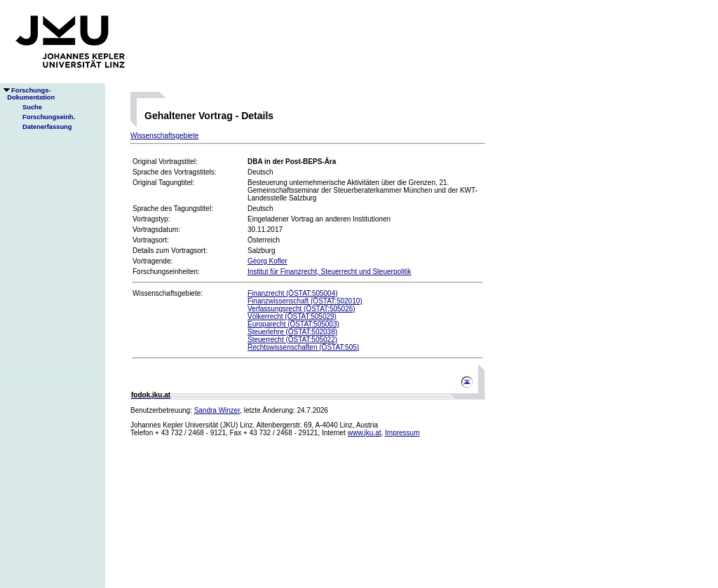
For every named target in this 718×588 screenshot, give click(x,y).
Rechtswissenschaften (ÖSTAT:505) (303, 347)
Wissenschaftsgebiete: (168, 293)
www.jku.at (365, 433)
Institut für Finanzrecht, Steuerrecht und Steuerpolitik (329, 272)
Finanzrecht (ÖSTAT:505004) (293, 293)
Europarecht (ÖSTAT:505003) (293, 324)
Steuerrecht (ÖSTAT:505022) (292, 340)
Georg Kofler (267, 261)
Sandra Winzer (217, 410)
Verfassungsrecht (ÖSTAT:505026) (302, 309)
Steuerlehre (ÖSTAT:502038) (292, 332)
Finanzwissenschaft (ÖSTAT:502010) (305, 301)
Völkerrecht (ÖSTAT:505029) (292, 316)
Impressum (402, 433)
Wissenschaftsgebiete (164, 136)
